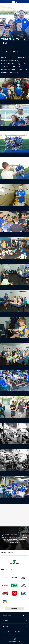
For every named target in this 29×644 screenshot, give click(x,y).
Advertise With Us (21, 635)
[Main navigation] (2, 2)
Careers (6, 635)
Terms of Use (11, 632)
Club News (4, 35)
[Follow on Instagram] (27, 615)
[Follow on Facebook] (21, 615)
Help (10, 635)
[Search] (27, 2)
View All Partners (14, 608)
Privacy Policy (18, 632)
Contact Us (14, 635)
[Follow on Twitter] (24, 615)
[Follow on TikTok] (18, 615)
